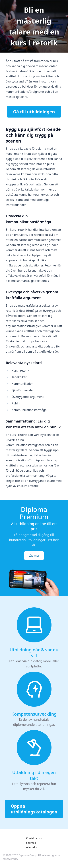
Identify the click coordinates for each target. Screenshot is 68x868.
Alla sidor (32, 847)
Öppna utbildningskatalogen (34, 809)
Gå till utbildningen (34, 112)
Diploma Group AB (30, 855)
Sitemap (31, 843)
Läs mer (34, 556)
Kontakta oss (34, 838)
